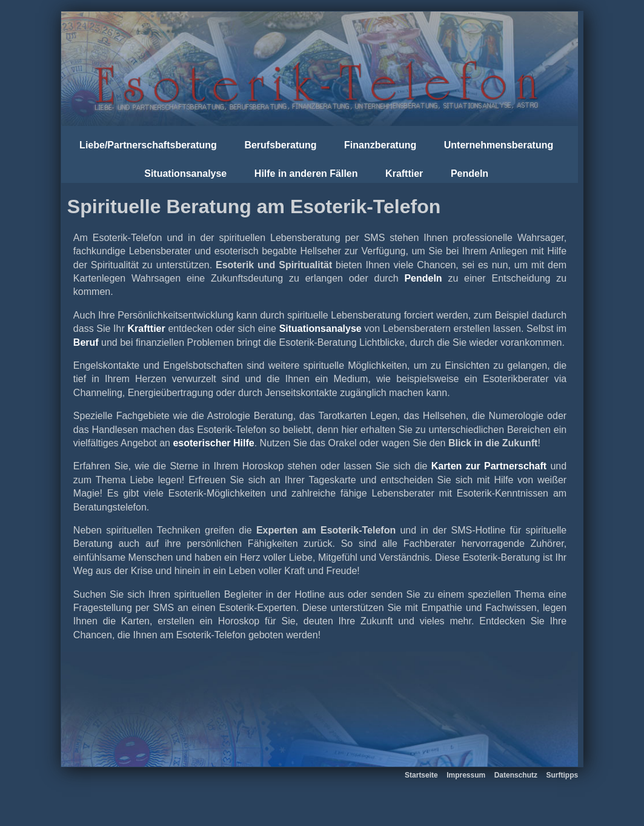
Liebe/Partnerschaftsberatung (148, 145)
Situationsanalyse (185, 173)
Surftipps (562, 775)
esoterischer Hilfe (213, 443)
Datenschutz (516, 775)
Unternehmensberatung (499, 145)
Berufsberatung (280, 145)
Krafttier (404, 173)
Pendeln (470, 173)
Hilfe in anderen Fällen (306, 173)
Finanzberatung (380, 145)
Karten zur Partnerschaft (489, 466)
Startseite (421, 775)
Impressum (466, 775)
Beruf (86, 342)
